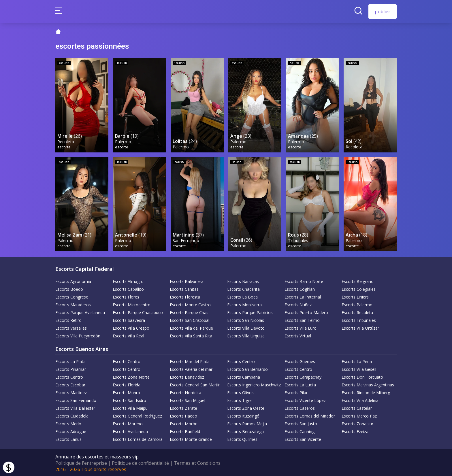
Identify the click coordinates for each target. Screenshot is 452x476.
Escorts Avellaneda (130, 431)
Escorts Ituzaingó (243, 415)
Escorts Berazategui (246, 431)
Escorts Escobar (70, 384)
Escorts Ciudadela (72, 415)
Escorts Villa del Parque (191, 327)
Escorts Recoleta (357, 312)
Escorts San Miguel (188, 399)
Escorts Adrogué (71, 431)
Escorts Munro (126, 392)
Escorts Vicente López (305, 399)
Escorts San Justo (301, 423)
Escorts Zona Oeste (246, 407)
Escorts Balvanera (187, 280)
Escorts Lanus (68, 438)
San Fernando (186, 239)
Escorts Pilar (296, 392)
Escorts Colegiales (359, 288)
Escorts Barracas (243, 280)
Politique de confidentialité (140, 462)
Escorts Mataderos (73, 304)
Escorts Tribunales (359, 319)
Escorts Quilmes (242, 438)
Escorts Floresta (185, 296)
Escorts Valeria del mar (191, 368)
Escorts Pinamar (71, 368)
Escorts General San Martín (195, 384)
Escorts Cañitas (184, 288)
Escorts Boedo (69, 288)
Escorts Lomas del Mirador (310, 415)
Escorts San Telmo (302, 319)
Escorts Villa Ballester (75, 407)
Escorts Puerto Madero (306, 312)
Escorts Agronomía (73, 280)
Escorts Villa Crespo (131, 327)
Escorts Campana (244, 376)
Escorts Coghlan (300, 288)
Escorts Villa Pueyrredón (78, 335)
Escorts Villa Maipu (130, 407)
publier (383, 12)
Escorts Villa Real (128, 335)
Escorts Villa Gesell (359, 368)
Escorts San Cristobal (190, 319)
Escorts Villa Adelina (360, 399)
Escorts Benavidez (187, 376)
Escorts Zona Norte (131, 376)
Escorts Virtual (298, 335)
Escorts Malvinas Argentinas (368, 384)
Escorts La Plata (70, 361)
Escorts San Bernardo (247, 368)
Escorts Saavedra (129, 319)
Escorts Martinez (71, 392)
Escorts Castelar (357, 407)
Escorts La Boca (242, 296)
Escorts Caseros (300, 407)
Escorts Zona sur (357, 423)
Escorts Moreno (128, 423)
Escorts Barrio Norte (304, 280)
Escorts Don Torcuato (362, 376)
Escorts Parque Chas (189, 312)
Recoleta (66, 141)
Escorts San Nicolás (246, 319)
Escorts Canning (300, 431)
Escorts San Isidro (129, 399)
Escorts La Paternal (303, 296)
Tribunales (298, 239)
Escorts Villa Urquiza (246, 335)
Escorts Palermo (357, 304)
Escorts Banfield (185, 431)
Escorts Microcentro (132, 304)
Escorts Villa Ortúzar (360, 327)
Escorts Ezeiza (355, 431)
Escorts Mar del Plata (190, 361)
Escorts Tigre (239, 399)
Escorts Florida (127, 384)
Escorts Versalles (71, 327)
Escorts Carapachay (303, 376)
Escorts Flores (126, 296)
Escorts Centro (127, 361)
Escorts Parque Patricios (250, 312)
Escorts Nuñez (298, 304)
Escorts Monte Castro (190, 304)
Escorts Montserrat (245, 304)
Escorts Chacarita (243, 288)
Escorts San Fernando (76, 399)
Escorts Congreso (72, 296)
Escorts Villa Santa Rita (191, 335)
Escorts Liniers (355, 296)
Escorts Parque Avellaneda (80, 312)
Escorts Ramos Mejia (247, 423)
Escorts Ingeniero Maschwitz (254, 384)
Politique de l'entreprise (81, 462)
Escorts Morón (184, 423)
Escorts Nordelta (185, 392)
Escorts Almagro (128, 280)
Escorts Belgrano (358, 280)
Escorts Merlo (68, 423)
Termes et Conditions (197, 462)
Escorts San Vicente (303, 438)
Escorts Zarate (183, 407)
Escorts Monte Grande (191, 438)
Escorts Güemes (300, 361)
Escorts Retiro (68, 319)
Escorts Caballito (128, 288)
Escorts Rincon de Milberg (366, 392)
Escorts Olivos (240, 392)
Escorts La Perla (357, 361)
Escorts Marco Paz (359, 415)
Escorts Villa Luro (301, 327)
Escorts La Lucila (300, 384)
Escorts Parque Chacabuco (138, 312)
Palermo (123, 141)
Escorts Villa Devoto (246, 327)
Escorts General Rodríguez (137, 415)
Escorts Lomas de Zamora (138, 438)
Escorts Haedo (183, 415)
